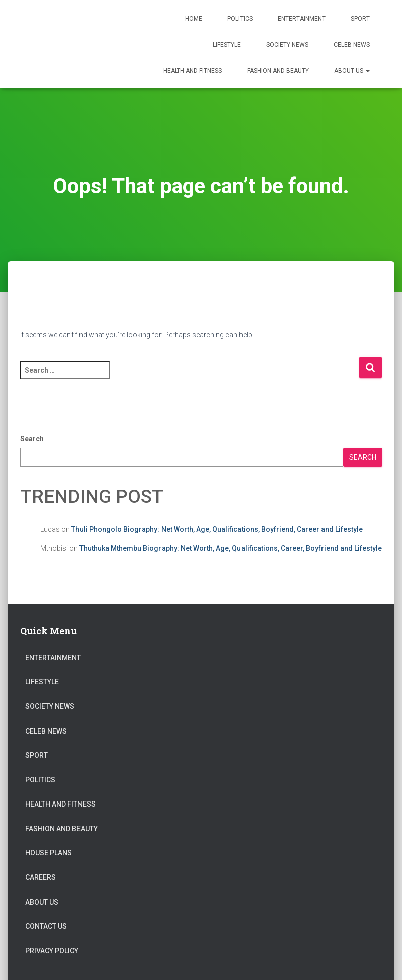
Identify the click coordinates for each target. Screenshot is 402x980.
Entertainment (302, 19)
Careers (41, 877)
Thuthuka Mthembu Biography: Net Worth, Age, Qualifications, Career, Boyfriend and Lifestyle (231, 548)
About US (352, 71)
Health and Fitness (192, 71)
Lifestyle (227, 45)
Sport (360, 19)
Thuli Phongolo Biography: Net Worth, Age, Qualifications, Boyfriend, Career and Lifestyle (217, 529)
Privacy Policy (52, 951)
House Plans (49, 853)
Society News (287, 45)
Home (194, 19)
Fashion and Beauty (278, 71)
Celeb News (352, 45)
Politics (240, 19)
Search (32, 439)
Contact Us (46, 926)
